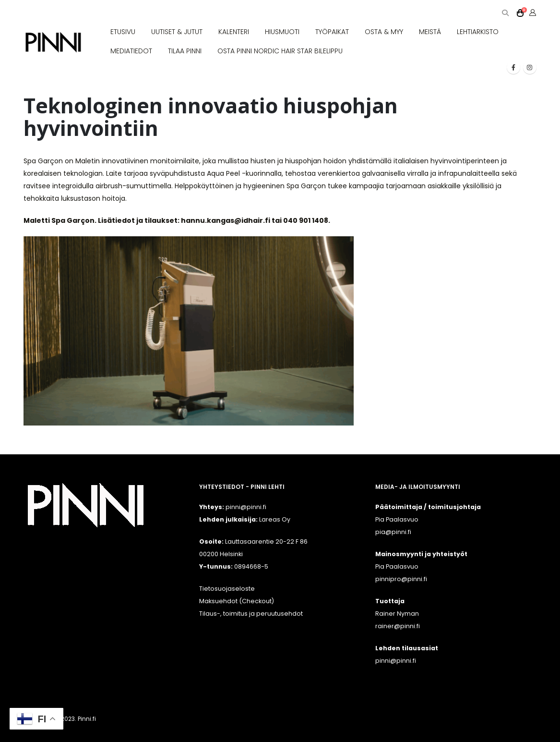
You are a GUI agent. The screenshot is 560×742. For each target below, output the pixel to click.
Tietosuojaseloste (227, 589)
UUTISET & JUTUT (177, 32)
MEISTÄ (430, 32)
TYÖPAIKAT (332, 32)
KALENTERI (234, 32)
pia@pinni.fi (393, 532)
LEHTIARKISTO (478, 32)
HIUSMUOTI (282, 32)
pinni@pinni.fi (396, 661)
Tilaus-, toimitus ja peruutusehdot (251, 614)
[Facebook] (513, 67)
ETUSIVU (123, 32)
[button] (506, 13)
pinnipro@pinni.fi (401, 579)
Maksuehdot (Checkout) (237, 601)
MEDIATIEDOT (131, 51)
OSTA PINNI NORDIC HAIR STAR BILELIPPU (280, 51)
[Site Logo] (53, 42)
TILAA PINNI (185, 51)
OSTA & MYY (384, 32)
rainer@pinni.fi (398, 626)
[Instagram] (530, 67)
